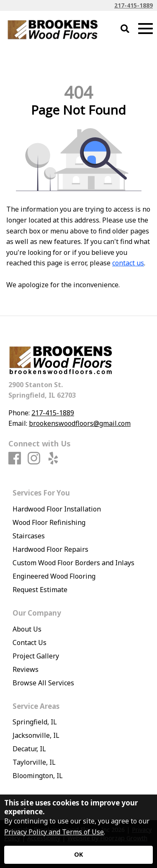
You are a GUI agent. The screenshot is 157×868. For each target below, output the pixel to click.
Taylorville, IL (34, 762)
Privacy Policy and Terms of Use (54, 832)
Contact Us (30, 642)
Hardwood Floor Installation (57, 509)
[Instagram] (34, 459)
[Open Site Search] (125, 29)
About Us (27, 629)
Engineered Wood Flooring (54, 576)
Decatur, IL (29, 749)
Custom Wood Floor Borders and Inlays (73, 563)
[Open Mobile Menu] (145, 29)
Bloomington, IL (38, 776)
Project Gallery (36, 656)
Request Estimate (40, 590)
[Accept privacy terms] (78, 855)
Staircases (29, 536)
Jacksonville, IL (36, 735)
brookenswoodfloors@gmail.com (80, 423)
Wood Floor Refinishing (49, 522)
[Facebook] (15, 459)
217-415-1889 (134, 5)
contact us (128, 263)
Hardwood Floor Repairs (50, 549)
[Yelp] (53, 459)
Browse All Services (43, 683)
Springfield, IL (35, 722)
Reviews (26, 669)
